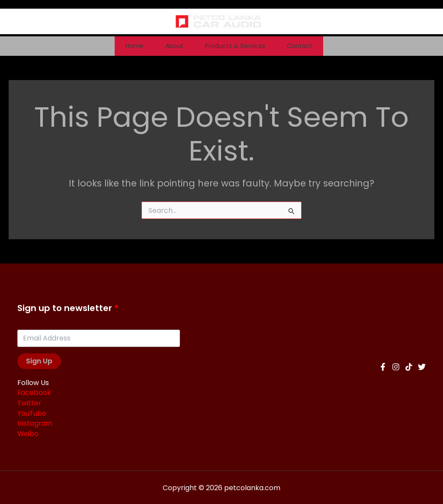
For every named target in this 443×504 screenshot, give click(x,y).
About (164, 46)
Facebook (34, 393)
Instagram (35, 423)
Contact (332, 46)
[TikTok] (409, 366)
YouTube (32, 413)
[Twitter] (422, 366)
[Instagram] (396, 366)
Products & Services (246, 46)
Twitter (30, 403)
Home (102, 46)
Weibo (28, 433)
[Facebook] (383, 366)
